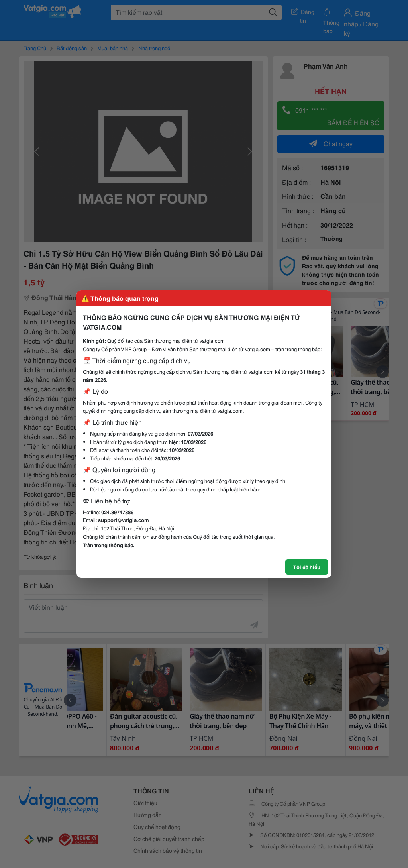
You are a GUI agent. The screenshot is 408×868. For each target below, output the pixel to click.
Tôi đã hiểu (307, 567)
